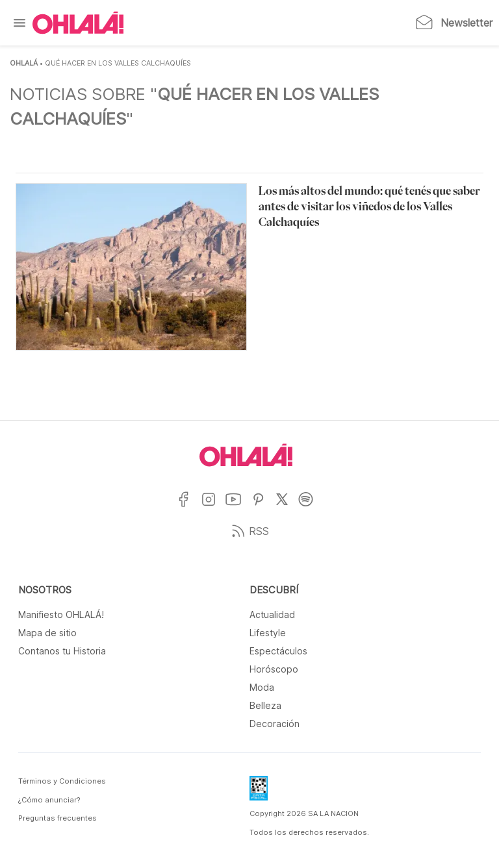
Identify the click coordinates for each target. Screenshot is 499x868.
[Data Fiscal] (259, 792)
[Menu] (19, 23)
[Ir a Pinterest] (263, 507)
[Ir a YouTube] (238, 507)
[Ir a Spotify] (311, 507)
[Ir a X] (287, 507)
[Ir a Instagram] (213, 507)
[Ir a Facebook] (189, 507)
